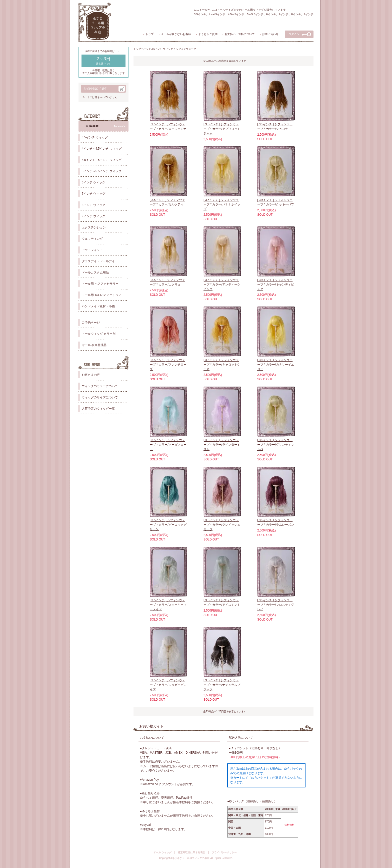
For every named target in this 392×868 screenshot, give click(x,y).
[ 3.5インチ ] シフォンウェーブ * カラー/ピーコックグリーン (168, 525)
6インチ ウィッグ (93, 182)
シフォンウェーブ (186, 49)
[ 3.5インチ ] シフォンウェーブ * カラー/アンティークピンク (222, 284)
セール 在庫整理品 (94, 345)
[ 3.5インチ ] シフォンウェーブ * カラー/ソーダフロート (168, 445)
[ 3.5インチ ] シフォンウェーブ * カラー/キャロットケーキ (222, 365)
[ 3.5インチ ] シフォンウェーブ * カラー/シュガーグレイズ (168, 685)
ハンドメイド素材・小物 (98, 306)
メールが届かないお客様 (176, 34)
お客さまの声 (91, 375)
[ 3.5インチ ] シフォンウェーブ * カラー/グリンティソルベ (276, 445)
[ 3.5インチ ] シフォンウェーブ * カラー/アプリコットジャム (222, 129)
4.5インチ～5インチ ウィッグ (102, 160)
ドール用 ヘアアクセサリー (100, 284)
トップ (150, 34)
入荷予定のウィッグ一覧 (98, 409)
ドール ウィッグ (162, 852)
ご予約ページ (91, 323)
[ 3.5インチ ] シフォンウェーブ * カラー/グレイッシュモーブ (222, 525)
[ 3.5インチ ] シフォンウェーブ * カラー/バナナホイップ (222, 204)
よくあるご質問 (208, 34)
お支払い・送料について (240, 34)
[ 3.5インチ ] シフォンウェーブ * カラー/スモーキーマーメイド (168, 605)
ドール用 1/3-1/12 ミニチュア (102, 295)
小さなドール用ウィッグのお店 (192, 858)
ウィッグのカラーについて (100, 386)
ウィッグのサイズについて (100, 397)
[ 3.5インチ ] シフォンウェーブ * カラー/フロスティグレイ (276, 605)
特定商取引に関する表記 (191, 852)
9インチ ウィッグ (93, 216)
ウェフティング (92, 239)
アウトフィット (92, 250)
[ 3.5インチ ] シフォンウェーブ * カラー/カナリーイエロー (276, 365)
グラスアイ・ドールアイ (98, 261)
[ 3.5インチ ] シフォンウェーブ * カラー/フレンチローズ (168, 365)
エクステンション (94, 227)
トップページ (141, 49)
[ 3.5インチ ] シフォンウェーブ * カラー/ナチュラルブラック (222, 685)
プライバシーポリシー (224, 852)
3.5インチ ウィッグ (95, 137)
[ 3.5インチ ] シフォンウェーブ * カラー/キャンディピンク (276, 284)
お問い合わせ (270, 34)
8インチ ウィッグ (93, 205)
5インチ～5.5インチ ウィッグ (102, 171)
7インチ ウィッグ (93, 194)
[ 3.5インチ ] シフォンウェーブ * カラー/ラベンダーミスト (222, 445)
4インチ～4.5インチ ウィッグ (102, 149)
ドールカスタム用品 (95, 272)
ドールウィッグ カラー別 (99, 334)
